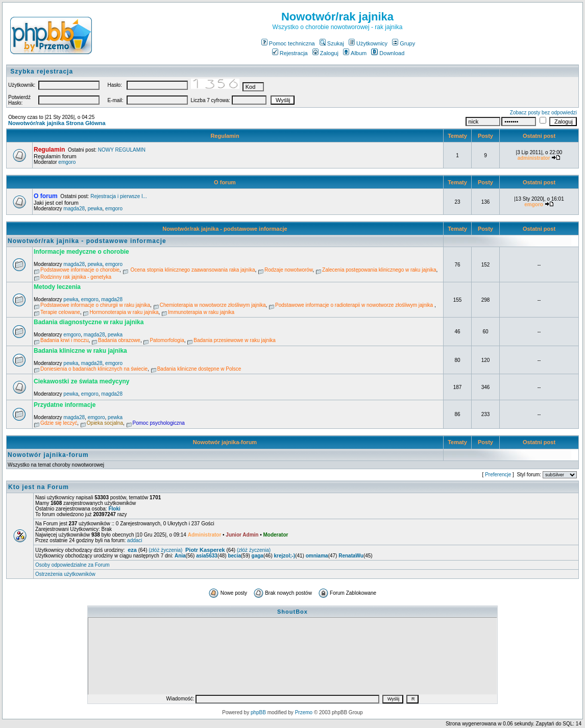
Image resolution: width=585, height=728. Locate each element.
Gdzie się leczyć (59, 423)
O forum (225, 182)
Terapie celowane (60, 312)
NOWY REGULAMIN (122, 150)
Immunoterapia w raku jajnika (201, 312)
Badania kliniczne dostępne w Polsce (199, 369)
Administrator (205, 535)
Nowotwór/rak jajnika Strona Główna (57, 123)
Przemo (304, 712)
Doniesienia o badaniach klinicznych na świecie (94, 369)
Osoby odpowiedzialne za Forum (72, 565)
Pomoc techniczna (288, 43)
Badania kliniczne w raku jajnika (80, 351)
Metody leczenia (57, 287)
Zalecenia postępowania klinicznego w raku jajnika (379, 270)
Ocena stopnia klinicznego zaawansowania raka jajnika (192, 270)
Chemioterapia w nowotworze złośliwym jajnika (213, 305)
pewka (95, 209)
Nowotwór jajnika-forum (225, 442)
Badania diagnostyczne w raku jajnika (89, 322)
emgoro (67, 162)
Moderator (275, 535)
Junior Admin (242, 535)
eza (132, 550)
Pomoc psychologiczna (159, 423)
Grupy (404, 43)
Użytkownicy (368, 43)
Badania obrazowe (119, 340)
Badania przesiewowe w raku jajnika (235, 340)
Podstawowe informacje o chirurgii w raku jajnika (95, 305)
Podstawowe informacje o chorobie (80, 270)
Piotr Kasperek (205, 550)
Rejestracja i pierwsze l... (119, 196)
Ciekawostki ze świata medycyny (81, 381)
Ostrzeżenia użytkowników (65, 574)
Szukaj (332, 43)
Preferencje (498, 475)
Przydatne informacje (65, 405)
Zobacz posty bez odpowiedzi (543, 113)
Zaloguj (325, 53)
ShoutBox (292, 612)
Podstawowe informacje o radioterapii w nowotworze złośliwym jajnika (355, 305)
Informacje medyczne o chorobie (81, 252)
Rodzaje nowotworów (289, 270)
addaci (135, 540)
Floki (114, 509)
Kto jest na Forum (39, 487)
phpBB (258, 712)
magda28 (74, 209)
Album (355, 53)
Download (388, 53)
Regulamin (225, 136)
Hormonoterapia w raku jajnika (124, 312)
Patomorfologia (167, 340)
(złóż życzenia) (165, 550)
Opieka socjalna (105, 423)
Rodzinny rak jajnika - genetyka (76, 277)
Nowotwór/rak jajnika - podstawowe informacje (225, 229)
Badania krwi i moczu (64, 340)
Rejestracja (290, 53)
